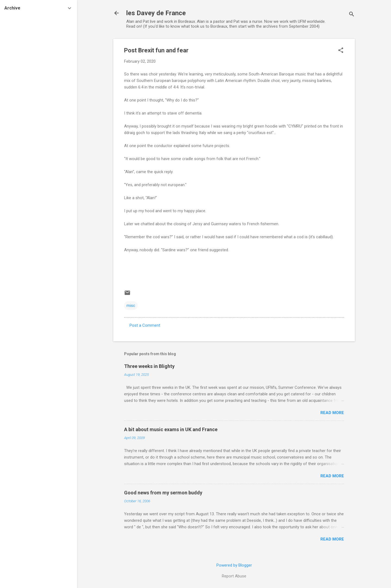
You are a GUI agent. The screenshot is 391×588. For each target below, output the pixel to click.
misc (131, 306)
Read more (332, 413)
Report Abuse (234, 576)
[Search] (352, 15)
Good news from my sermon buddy (163, 493)
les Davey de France (156, 13)
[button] (341, 51)
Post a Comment (145, 325)
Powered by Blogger (234, 565)
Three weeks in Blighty (149, 366)
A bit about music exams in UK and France (171, 429)
